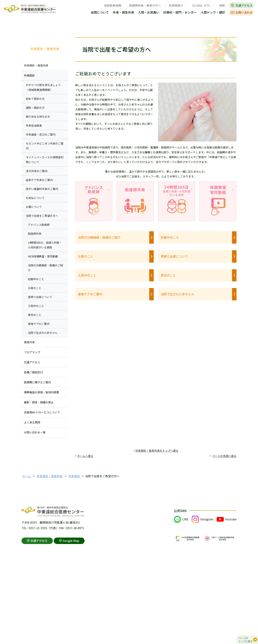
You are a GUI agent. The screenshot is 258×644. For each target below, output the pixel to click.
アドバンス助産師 (39, 225)
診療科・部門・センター (180, 13)
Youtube (231, 519)
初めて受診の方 (35, 99)
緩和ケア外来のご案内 (39, 180)
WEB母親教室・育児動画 (43, 256)
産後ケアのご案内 (90, 294)
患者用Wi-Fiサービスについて (42, 412)
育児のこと (168, 275)
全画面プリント (199, 28)
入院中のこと (87, 275)
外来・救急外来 (123, 13)
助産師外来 (35, 234)
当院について (100, 13)
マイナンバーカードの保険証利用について (45, 160)
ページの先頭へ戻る (224, 456)
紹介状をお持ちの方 (38, 117)
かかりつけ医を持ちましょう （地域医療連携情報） (43, 87)
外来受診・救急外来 (45, 49)
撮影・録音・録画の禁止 (39, 402)
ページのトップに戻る (246, 640)
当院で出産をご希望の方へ (42, 216)
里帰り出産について (174, 256)
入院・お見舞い (149, 13)
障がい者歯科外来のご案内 (42, 189)
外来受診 (29, 75)
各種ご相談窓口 (33, 372)
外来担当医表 (34, 125)
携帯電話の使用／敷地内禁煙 (41, 392)
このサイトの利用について (39, 633)
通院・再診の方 (35, 108)
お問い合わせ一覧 (35, 432)
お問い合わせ (244, 12)
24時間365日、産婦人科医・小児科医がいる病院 (45, 245)
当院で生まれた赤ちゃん (177, 294)
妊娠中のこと (170, 237)
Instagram (207, 519)
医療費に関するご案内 (37, 382)
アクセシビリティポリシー (103, 633)
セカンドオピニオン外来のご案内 (45, 146)
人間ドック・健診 (213, 13)
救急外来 (29, 342)
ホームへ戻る (85, 456)
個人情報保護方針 (71, 633)
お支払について (35, 198)
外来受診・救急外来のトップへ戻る (157, 451)
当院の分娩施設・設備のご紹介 (99, 237)
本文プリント (225, 28)
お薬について (34, 207)
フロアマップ (32, 352)
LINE (185, 519)
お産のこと (86, 256)
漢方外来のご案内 (37, 171)
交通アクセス (244, 5)
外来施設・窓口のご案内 (41, 134)
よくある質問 (32, 422)
